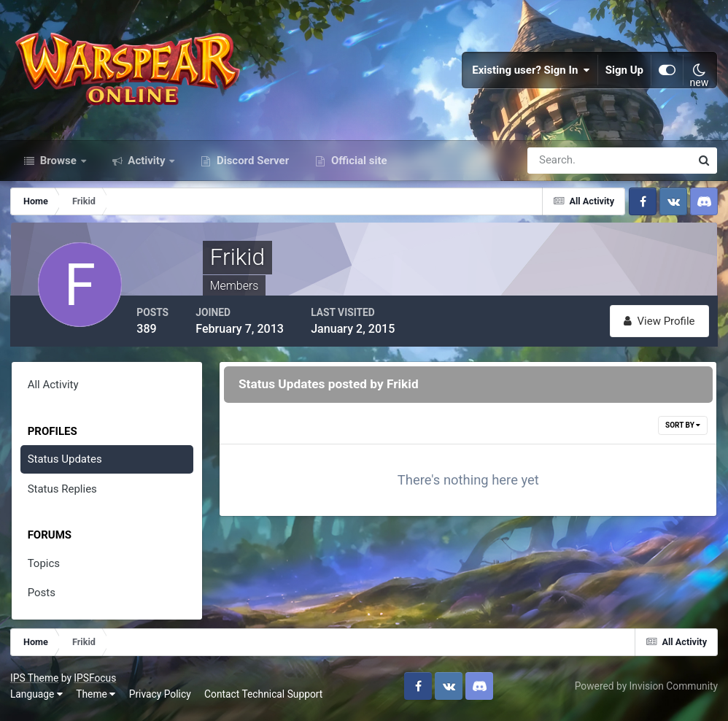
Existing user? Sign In (531, 73)
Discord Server (251, 166)
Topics (44, 568)
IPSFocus (96, 682)
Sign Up (624, 73)
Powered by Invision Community (646, 690)
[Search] (559, 166)
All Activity (53, 390)
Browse (58, 166)
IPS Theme (35, 682)
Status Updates (65, 465)
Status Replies (62, 494)
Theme (96, 698)
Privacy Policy (161, 698)
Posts (42, 598)
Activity (147, 166)
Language (37, 698)
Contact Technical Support (264, 698)
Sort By (683, 430)
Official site (357, 166)
